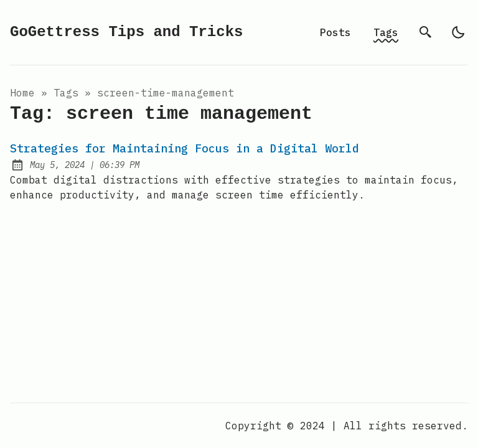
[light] (458, 32)
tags (66, 93)
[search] (426, 32)
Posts (335, 32)
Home (22, 93)
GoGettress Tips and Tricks (126, 32)
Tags (386, 32)
